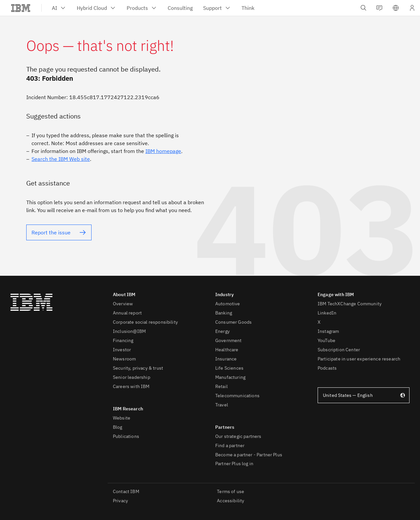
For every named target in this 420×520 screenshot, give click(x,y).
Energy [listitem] (222, 331)
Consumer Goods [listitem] (233, 322)
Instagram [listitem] (328, 331)
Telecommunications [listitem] (237, 396)
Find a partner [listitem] (230, 445)
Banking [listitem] (224, 313)
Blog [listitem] (118, 427)
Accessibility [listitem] (231, 501)
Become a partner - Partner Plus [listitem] (249, 455)
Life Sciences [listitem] (229, 368)
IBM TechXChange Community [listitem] (350, 304)
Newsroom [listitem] (124, 359)
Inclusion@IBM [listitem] (129, 331)
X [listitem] (319, 322)
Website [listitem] (122, 418)
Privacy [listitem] (120, 501)
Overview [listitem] (123, 304)
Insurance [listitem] (226, 359)
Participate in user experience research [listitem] (359, 359)
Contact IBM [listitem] (126, 491)
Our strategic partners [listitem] (238, 436)
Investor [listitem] (122, 350)
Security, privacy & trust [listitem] (138, 368)
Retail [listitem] (221, 386)
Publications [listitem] (126, 436)
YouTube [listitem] (326, 340)
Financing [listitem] (123, 340)
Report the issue (51, 232)
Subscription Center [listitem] (339, 350)
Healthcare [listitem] (227, 350)
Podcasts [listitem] (327, 368)
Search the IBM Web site (61, 159)
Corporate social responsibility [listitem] (145, 322)
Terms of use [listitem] (231, 491)
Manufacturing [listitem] (230, 377)
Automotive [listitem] (228, 304)
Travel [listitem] (222, 405)
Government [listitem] (229, 340)
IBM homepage (163, 151)
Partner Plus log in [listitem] (234, 464)
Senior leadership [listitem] (132, 377)
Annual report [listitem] (127, 313)
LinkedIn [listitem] (327, 313)
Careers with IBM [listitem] (131, 386)
